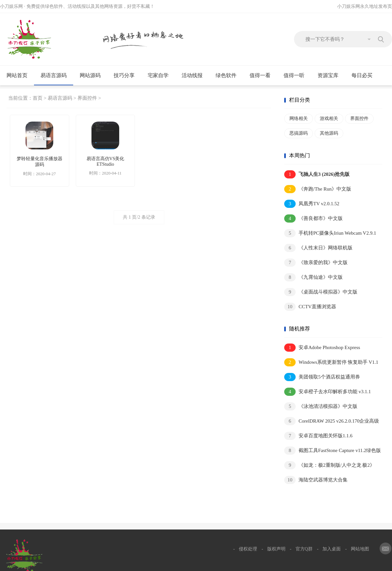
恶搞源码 (299, 133)
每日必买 (362, 75)
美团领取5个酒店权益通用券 (322, 377)
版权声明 (276, 549)
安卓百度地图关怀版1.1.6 (318, 436)
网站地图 (360, 549)
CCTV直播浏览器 (310, 307)
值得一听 (297, 76)
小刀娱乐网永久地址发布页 (365, 6)
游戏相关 (329, 118)
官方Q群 (304, 549)
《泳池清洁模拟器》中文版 (321, 406)
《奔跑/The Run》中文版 (318, 189)
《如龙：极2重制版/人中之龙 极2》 (329, 465)
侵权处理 (248, 549)
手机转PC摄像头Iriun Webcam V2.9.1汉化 (330, 234)
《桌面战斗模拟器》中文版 (321, 292)
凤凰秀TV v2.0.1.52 (312, 204)
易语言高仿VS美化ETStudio (106, 161)
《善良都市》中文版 (313, 218)
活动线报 (195, 76)
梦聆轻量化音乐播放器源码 (40, 162)
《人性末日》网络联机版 (318, 248)
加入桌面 (332, 549)
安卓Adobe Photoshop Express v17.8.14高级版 (322, 348)
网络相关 (299, 118)
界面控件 (87, 98)
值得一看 (263, 76)
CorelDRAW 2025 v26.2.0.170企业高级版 (332, 421)
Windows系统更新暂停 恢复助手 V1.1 (331, 362)
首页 (38, 98)
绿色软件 (229, 76)
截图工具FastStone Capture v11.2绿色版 (333, 451)
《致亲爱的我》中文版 (316, 263)
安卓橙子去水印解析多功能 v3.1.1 (327, 392)
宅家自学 (161, 76)
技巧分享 (127, 76)
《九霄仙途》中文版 (313, 277)
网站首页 (17, 75)
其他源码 (329, 133)
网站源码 (93, 76)
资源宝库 (331, 76)
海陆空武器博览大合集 (316, 480)
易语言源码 (56, 76)
